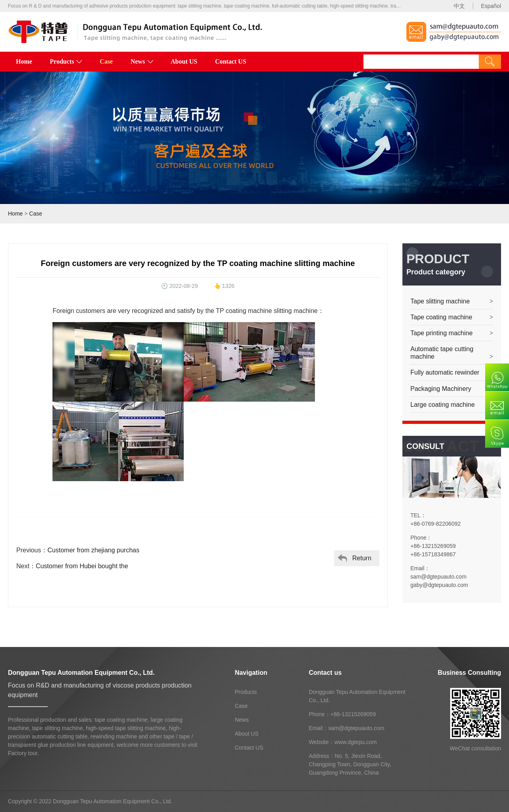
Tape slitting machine (440, 301)
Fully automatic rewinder (445, 372)
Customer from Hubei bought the (82, 566)
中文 (459, 6)
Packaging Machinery (441, 389)
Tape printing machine (442, 333)
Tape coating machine (441, 317)
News (142, 61)
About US (184, 61)
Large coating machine (443, 405)
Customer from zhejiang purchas (93, 550)
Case (106, 61)
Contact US (231, 61)
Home (24, 61)
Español (491, 6)
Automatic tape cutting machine (442, 353)
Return (362, 558)
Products (66, 61)
